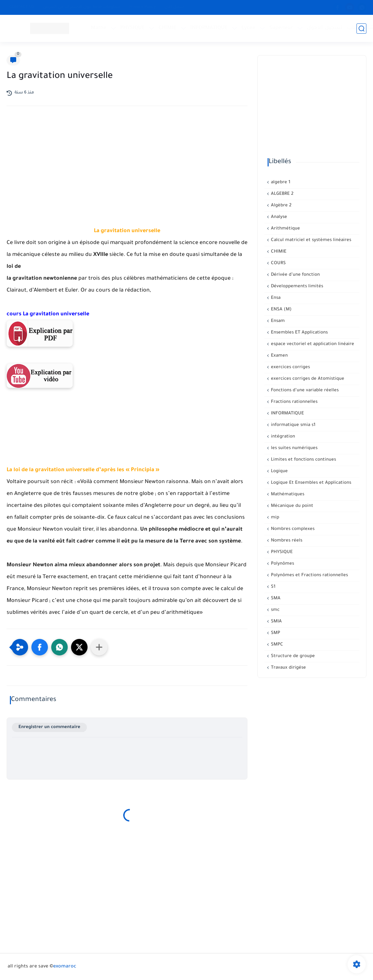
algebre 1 (280, 182)
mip (274, 518)
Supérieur (281, 28)
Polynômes (282, 564)
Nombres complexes (292, 529)
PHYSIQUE (132, 28)
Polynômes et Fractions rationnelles (309, 575)
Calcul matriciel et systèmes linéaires (310, 240)
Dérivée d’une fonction (295, 275)
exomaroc (65, 967)
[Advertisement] (127, 169)
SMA (275, 598)
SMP (275, 633)
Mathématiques (287, 494)
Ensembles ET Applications (299, 333)
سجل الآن (174, 7)
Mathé (99, 28)
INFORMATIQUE (209, 28)
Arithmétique (285, 229)
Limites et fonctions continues (303, 460)
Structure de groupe (292, 656)
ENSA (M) (281, 310)
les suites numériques (294, 448)
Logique (279, 471)
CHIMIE (168, 28)
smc (275, 610)
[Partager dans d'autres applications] (99, 647)
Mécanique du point (291, 506)
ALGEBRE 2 (281, 194)
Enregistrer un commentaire (49, 727)
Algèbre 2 (280, 206)
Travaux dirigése (288, 668)
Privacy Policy (143, 7)
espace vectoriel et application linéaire (312, 344)
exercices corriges (290, 367)
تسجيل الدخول (325, 28)
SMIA (276, 622)
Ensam (277, 321)
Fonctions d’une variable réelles (304, 390)
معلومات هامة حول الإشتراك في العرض (82, 7)
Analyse (278, 217)
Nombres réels (286, 541)
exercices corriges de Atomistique (307, 379)
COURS (278, 263)
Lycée (248, 28)
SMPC (276, 645)
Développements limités (296, 286)
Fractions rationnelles (294, 402)
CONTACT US (22, 7)
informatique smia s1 (293, 425)
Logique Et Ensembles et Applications (310, 483)
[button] (40, 647)
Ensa (275, 298)
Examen (279, 356)
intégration (282, 437)
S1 (273, 587)
